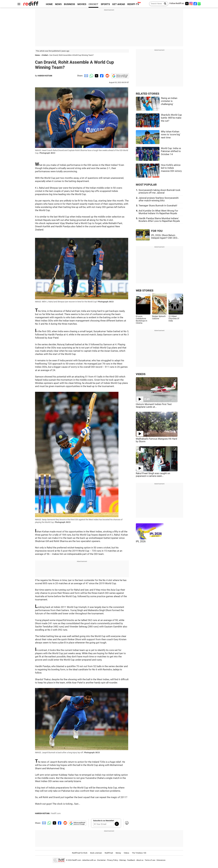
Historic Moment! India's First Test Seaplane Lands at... (154, 406)
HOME (49, 4)
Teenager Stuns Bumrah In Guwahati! (158, 206)
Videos (126, 853)
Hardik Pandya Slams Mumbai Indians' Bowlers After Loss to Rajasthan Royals (159, 220)
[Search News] (164, 4)
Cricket (45, 55)
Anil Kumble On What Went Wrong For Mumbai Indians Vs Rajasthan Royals (158, 212)
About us (140, 860)
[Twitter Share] (96, 76)
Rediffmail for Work (80, 853)
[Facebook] (195, 4)
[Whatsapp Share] (91, 76)
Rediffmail (109, 853)
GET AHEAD (119, 4)
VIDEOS (141, 374)
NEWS (58, 4)
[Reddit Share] (107, 76)
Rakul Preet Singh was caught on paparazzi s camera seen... (153, 475)
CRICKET (93, 4)
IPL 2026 (141, 541)
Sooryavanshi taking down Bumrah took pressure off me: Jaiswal (159, 191)
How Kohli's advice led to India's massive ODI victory (171, 168)
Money (118, 853)
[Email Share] (86, 76)
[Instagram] (191, 4)
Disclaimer (101, 860)
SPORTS (105, 4)
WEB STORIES (145, 291)
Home (37, 55)
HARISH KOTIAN (45, 76)
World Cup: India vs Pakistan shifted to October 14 (171, 151)
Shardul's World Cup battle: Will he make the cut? (171, 118)
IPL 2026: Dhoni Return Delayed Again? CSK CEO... (165, 237)
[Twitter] (187, 4)
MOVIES (82, 4)
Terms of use (150, 860)
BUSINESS (69, 4)
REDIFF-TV (133, 4)
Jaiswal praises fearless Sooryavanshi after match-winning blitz (159, 199)
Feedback (131, 860)
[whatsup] (199, 4)
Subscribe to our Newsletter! (104, 821)
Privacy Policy (112, 860)
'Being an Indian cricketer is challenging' (169, 101)
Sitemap (123, 860)
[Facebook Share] (101, 76)
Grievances (161, 860)
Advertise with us (89, 860)
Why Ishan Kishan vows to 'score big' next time (171, 135)
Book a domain (96, 853)
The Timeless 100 (139, 853)
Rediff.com (77, 860)
